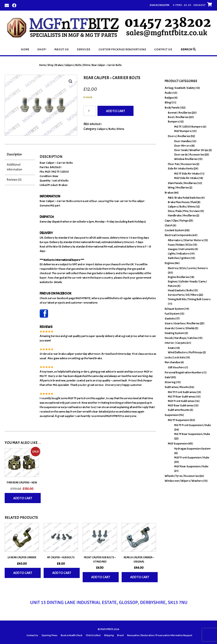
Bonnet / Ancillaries (179, 113)
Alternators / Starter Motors (185, 240)
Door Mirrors (182, 146)
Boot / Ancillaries (178, 117)
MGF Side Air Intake (186, 178)
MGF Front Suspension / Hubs (192, 458)
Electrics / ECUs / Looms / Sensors (188, 268)
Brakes (59, 65)
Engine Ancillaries (178, 277)
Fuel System (172, 314)
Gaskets (170, 319)
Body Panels (172, 108)
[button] (71, 81)
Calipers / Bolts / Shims (77, 65)
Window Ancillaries (186, 159)
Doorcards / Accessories (189, 155)
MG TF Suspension (179, 420)
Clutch (168, 225)
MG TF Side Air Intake (187, 174)
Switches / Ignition (179, 258)
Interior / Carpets (175, 343)
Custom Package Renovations (122, 49)
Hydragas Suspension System (192, 449)
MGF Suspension (178, 444)
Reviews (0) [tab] (14, 180)
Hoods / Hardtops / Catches (181, 338)
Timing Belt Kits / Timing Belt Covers (189, 299)
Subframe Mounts (179, 410)
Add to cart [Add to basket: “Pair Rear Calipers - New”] (23, 498)
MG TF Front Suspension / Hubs (193, 425)
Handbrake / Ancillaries (182, 215)
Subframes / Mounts (177, 387)
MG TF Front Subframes (182, 392)
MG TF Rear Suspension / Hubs (192, 434)
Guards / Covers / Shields (180, 328)
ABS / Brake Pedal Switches (184, 198)
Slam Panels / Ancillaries (182, 183)
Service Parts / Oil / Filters (183, 295)
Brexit (120, 635)
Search (188, 49)
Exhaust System (174, 309)
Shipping (109, 635)
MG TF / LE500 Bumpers (188, 127)
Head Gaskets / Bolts (180, 290)
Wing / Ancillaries (178, 188)
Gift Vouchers (176, 367)
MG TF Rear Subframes (182, 397)
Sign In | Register (159, 5)
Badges (169, 98)
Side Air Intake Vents (180, 169)
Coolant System (174, 230)
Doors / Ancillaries (179, 136)
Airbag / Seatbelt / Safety (180, 88)
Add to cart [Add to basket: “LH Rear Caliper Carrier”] (23, 573)
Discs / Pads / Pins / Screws (183, 211)
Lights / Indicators (179, 254)
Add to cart (115, 111)
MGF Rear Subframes (181, 405)
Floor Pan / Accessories (182, 164)
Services (84, 49)
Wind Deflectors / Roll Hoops (185, 352)
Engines (169, 263)
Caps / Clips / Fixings (176, 221)
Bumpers (173, 122)
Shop (51, 65)
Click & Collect (93, 635)
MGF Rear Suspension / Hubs (191, 466)
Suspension (172, 415)
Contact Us (163, 49)
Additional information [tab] (15, 167)
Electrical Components (178, 235)
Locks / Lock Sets (175, 357)
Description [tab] (14, 155)
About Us (62, 49)
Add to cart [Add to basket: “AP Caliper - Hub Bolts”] (62, 573)
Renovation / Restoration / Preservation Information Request (160, 635)
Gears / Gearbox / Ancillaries (182, 323)
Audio (168, 93)
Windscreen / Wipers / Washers (184, 481)
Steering (170, 382)
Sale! (168, 377)
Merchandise (172, 362)
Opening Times (49, 635)
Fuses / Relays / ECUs (180, 245)
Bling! (168, 103)
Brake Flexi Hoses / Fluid (182, 202)
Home (25, 49)
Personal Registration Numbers (184, 372)
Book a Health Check (72, 635)
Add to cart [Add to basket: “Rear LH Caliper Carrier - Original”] (140, 577)
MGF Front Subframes (181, 401)
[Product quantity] (90, 111)
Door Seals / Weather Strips (191, 150)
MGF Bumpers (183, 131)
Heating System (174, 333)
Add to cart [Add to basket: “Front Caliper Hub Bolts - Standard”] (101, 577)
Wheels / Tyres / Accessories (182, 476)
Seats (171, 348)
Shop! (42, 49)
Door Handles (183, 141)
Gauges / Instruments (181, 249)
